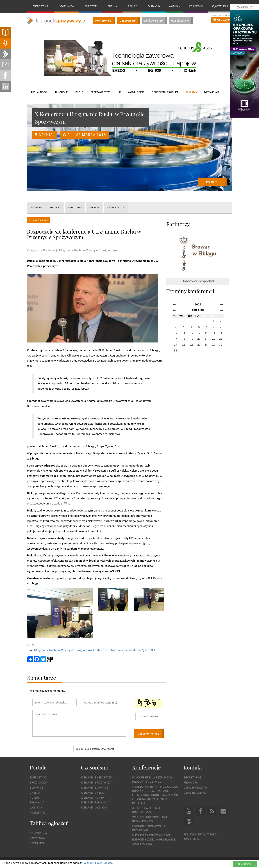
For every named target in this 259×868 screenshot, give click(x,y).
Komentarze (41, 678)
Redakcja (191, 783)
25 (184, 345)
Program (212, 182)
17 (176, 339)
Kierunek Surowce (95, 788)
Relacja (95, 207)
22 (214, 339)
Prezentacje (116, 207)
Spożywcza (66, 6)
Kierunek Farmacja (95, 802)
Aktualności (39, 92)
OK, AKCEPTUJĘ (246, 864)
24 (176, 345)
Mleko (79, 92)
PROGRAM (36, 207)
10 (176, 333)
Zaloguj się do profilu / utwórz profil (95, 749)
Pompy (132, 6)
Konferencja (101, 650)
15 (214, 333)
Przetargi (37, 843)
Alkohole (61, 92)
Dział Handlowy (196, 788)
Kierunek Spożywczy (96, 783)
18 (184, 339)
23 (221, 339)
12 (192, 333)
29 (214, 345)
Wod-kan (175, 6)
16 (221, 333)
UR (119, 92)
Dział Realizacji (195, 793)
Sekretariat (192, 777)
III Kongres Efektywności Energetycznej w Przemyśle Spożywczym (154, 840)
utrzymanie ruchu (121, 650)
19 (192, 339)
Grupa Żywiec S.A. (145, 650)
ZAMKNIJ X (244, 7)
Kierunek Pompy (93, 798)
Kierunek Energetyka (97, 777)
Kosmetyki (196, 6)
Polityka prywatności (200, 834)
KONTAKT (55, 207)
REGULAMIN (75, 207)
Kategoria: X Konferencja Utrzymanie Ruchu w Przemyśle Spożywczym (72, 250)
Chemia (112, 6)
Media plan (211, 92)
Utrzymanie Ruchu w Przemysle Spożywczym (63, 650)
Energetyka (40, 6)
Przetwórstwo (100, 92)
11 (184, 333)
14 (206, 333)
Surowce (91, 6)
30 (221, 345)
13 (199, 333)
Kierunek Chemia (93, 793)
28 (206, 345)
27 (199, 345)
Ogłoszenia (38, 833)
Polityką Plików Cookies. (98, 863)
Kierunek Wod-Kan (94, 808)
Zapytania (37, 838)
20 (199, 339)
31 (176, 350)
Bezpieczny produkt (165, 92)
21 (206, 339)
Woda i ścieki (136, 92)
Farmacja (154, 6)
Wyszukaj (220, 6)
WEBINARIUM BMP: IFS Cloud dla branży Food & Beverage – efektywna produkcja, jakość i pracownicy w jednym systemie (155, 795)
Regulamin (191, 839)
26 (192, 345)
